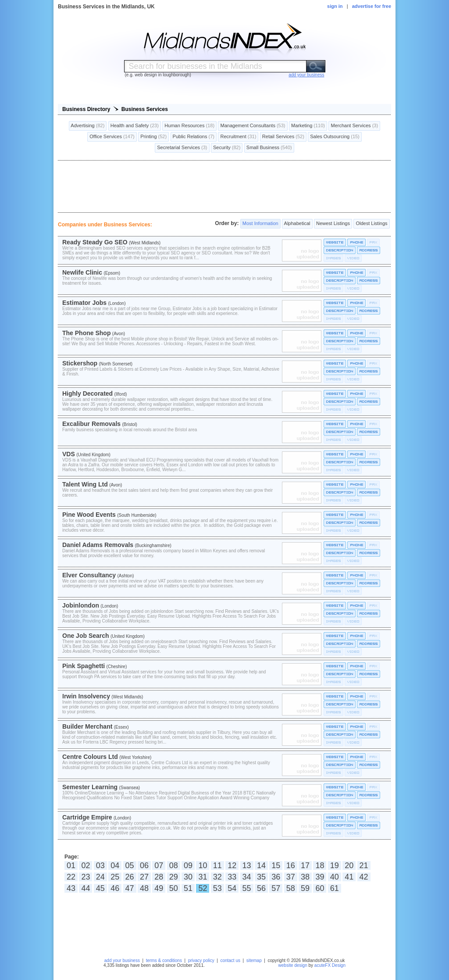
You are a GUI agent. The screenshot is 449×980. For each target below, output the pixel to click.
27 (144, 877)
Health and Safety (135, 126)
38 (305, 877)
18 (320, 866)
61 (335, 888)
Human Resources (189, 126)
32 (217, 877)
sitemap (254, 960)
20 (349, 866)
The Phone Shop (86, 333)
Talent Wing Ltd (85, 484)
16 (291, 866)
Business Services (145, 109)
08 (174, 866)
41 (349, 877)
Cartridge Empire (87, 817)
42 (364, 877)
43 (71, 888)
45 (100, 888)
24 (100, 877)
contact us (230, 960)
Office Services (112, 137)
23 (86, 877)
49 (159, 888)
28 (159, 877)
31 (203, 877)
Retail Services (283, 137)
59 (305, 888)
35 (261, 877)
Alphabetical (297, 224)
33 (232, 877)
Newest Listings (333, 224)
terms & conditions (164, 960)
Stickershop (80, 363)
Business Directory (86, 109)
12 (232, 866)
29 (174, 877)
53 (217, 888)
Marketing (308, 126)
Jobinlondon (81, 605)
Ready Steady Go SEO (95, 242)
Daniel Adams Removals (98, 545)
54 (232, 888)
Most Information (260, 224)
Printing (153, 137)
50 (174, 888)
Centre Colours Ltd (90, 757)
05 (130, 866)
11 (217, 866)
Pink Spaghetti (84, 666)
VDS (69, 454)
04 (115, 866)
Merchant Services (354, 126)
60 (320, 888)
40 (335, 877)
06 (144, 866)
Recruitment (238, 137)
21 (364, 866)
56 (261, 888)
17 (305, 866)
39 (320, 877)
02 (86, 866)
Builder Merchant (87, 726)
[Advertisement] (224, 186)
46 (115, 888)
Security (227, 148)
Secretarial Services (182, 148)
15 (276, 866)
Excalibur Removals (91, 424)
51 (188, 888)
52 (203, 888)
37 (291, 877)
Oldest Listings (371, 224)
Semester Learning (90, 787)
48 (144, 888)
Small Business (269, 148)
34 (247, 877)
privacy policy (201, 960)
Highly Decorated (87, 393)
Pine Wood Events (89, 515)
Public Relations (194, 137)
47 (130, 888)
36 (276, 877)
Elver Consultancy (89, 575)
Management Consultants (253, 126)
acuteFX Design (330, 965)
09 (188, 866)
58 (291, 888)
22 (71, 877)
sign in (335, 6)
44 (86, 888)
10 (203, 866)
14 (261, 866)
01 (71, 866)
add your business (122, 960)
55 (247, 888)
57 (276, 888)
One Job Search (86, 636)
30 (188, 877)
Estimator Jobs (84, 303)
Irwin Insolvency (86, 696)
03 (100, 866)
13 (247, 866)
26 (130, 877)
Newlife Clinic (82, 272)
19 (335, 866)
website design (293, 965)
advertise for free (372, 6)
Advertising (88, 126)
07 (159, 866)
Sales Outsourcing (335, 137)
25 (115, 877)
